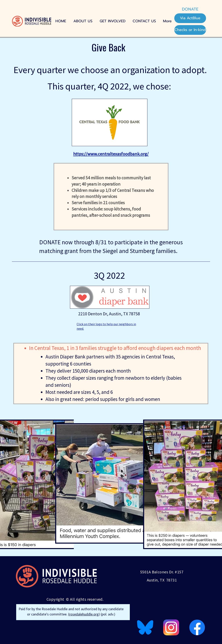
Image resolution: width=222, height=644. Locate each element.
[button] (113, 21)
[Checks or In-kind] (190, 30)
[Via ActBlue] (190, 18)
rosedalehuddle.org (84, 614)
